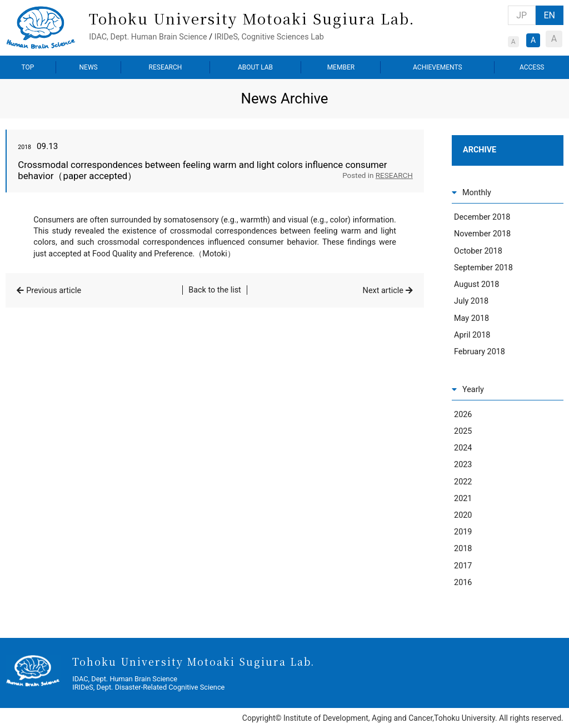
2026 (463, 415)
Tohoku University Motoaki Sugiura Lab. (252, 18)
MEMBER (341, 67)
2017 (463, 566)
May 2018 (471, 318)
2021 (463, 499)
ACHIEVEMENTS (438, 67)
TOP (28, 67)
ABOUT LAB (255, 67)
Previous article (54, 291)
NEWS (89, 67)
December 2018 (482, 217)
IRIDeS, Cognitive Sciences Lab (269, 37)
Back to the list (215, 290)
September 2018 (483, 268)
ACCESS (532, 67)
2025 (463, 431)
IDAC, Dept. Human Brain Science (148, 37)
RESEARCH (166, 67)
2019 (463, 532)
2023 (463, 465)
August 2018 (476, 284)
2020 (463, 515)
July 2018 (471, 301)
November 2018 (482, 234)
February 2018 (480, 352)
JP (521, 15)
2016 (463, 583)
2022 (463, 482)
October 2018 (478, 251)
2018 (463, 549)
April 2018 (472, 335)
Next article (383, 291)
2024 (463, 448)
